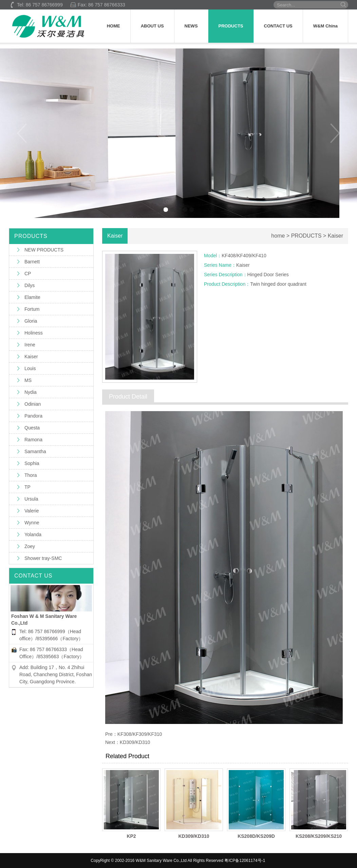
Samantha (35, 451)
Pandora (33, 416)
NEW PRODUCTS (44, 250)
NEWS (191, 26)
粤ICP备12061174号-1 (245, 861)
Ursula (31, 499)
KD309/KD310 (135, 742)
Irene (30, 345)
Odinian (33, 404)
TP (27, 487)
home (278, 236)
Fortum (32, 309)
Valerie (32, 511)
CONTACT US (278, 26)
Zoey (30, 546)
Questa (32, 428)
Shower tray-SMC (43, 558)
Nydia (31, 392)
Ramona (33, 440)
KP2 (131, 836)
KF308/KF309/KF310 (140, 734)
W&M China (325, 26)
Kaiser (31, 357)
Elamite (32, 297)
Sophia (32, 463)
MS (28, 380)
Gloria (31, 321)
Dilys (30, 285)
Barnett (32, 262)
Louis (30, 368)
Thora (31, 475)
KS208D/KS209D (256, 836)
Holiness (34, 333)
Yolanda (33, 534)
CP (28, 274)
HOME (114, 26)
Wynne (32, 523)
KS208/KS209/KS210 (319, 836)
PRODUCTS (231, 26)
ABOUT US (152, 26)
